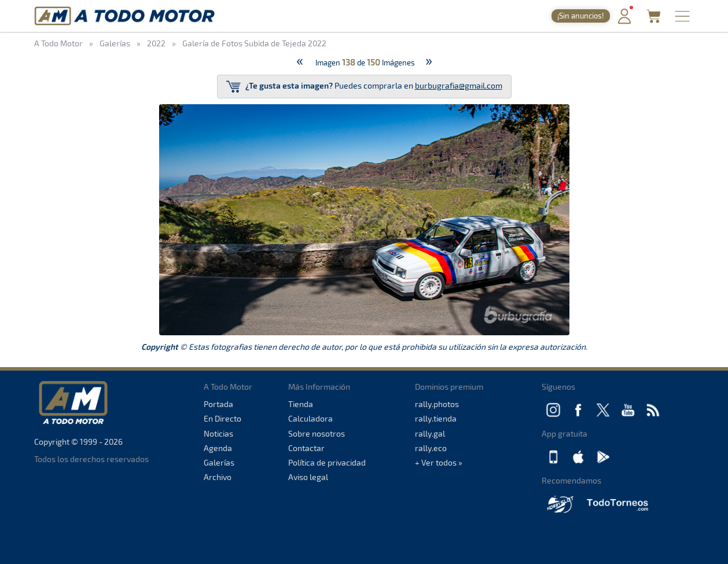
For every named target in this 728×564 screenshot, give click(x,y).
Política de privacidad (327, 462)
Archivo (218, 477)
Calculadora (310, 418)
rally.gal (430, 433)
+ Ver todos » (439, 462)
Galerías (219, 462)
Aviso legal (308, 477)
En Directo (223, 418)
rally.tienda (436, 418)
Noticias (218, 433)
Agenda (218, 448)
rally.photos (437, 404)
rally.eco (431, 448)
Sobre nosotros (317, 433)
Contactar (306, 448)
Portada (218, 404)
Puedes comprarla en (364, 87)
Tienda (301, 404)
